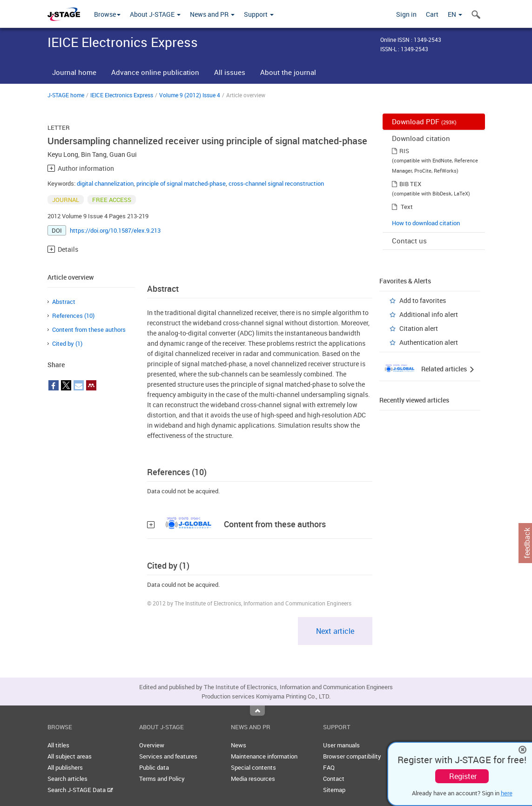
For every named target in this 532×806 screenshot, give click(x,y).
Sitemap (334, 790)
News (239, 745)
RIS (404, 151)
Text (407, 207)
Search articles (67, 779)
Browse (107, 14)
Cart (432, 14)
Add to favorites (423, 300)
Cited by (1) (67, 343)
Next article (335, 631)
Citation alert (419, 328)
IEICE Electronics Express (122, 95)
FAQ (329, 767)
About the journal (288, 72)
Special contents (253, 767)
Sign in (406, 14)
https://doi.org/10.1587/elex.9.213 (115, 230)
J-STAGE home (66, 95)
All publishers (65, 767)
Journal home (74, 72)
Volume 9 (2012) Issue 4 (190, 95)
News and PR (212, 14)
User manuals (341, 745)
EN (455, 14)
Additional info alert (429, 314)
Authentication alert (429, 342)
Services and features (168, 756)
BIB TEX (410, 184)
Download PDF (424, 121)
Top (257, 711)
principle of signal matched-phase (181, 183)
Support (259, 14)
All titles (58, 745)
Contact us (409, 241)
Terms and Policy (162, 779)
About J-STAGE (155, 14)
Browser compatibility (352, 756)
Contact (334, 779)
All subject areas (70, 756)
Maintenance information (264, 756)
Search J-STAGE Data (80, 790)
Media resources (253, 779)
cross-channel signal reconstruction (276, 183)
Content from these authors (89, 329)
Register (463, 776)
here (507, 793)
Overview (152, 745)
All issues (230, 72)
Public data (154, 767)
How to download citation (426, 223)
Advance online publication (155, 72)
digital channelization (105, 183)
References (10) (73, 316)
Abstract (64, 302)
